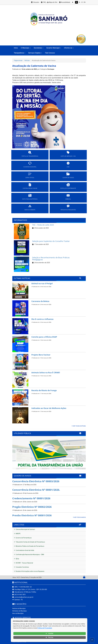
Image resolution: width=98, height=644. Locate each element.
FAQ (43, 2)
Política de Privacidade (45, 628)
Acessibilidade (65, 2)
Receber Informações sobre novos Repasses (29, 571)
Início (16, 48)
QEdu (16, 559)
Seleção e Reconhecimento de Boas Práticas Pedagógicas (51, 259)
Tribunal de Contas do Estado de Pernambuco (29, 542)
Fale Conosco (50, 53)
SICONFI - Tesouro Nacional (23, 563)
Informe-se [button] (69, 48)
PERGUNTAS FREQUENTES (68, 210)
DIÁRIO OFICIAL (30, 178)
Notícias (27, 60)
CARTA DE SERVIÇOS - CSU (68, 156)
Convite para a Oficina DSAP (44, 337)
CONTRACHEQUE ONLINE (30, 188)
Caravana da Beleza (40, 301)
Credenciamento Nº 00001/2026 (31, 498)
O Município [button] (26, 48)
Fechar (49, 637)
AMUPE (17, 534)
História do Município (19, 608)
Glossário (35, 2)
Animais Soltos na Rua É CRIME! (46, 373)
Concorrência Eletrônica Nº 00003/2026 (36, 481)
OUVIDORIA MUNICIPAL (30, 167)
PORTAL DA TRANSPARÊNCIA (30, 156)
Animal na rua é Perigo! (42, 283)
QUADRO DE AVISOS (68, 178)
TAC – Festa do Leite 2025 (43, 225)
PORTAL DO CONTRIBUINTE (68, 188)
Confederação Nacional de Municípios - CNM (29, 555)
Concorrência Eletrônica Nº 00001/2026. (36, 490)
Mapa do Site (52, 2)
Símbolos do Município (20, 611)
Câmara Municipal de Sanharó (24, 529)
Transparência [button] (20, 53)
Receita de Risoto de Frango (44, 390)
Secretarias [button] (39, 48)
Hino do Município (18, 613)
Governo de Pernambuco (23, 538)
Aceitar (50, 633)
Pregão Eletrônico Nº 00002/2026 (32, 507)
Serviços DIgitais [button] (35, 53)
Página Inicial (18, 60)
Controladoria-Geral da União (24, 550)
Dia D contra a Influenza (42, 319)
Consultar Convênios (21, 567)
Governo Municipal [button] (54, 48)
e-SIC (68, 167)
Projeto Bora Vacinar (41, 355)
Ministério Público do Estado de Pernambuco (29, 546)
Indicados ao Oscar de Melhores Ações (49, 408)
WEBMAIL (68, 199)
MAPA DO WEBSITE (30, 210)
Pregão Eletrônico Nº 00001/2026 (32, 515)
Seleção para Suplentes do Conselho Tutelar (51, 241)
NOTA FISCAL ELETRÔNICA (30, 199)
